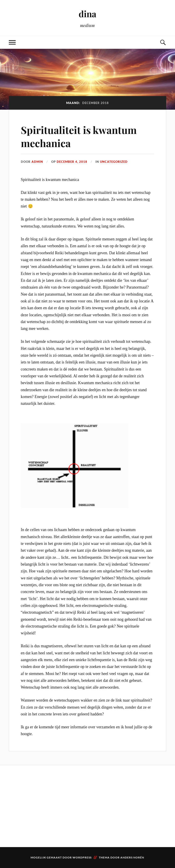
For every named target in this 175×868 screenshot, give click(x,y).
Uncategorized (114, 162)
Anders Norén (132, 857)
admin (37, 162)
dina (87, 14)
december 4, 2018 (72, 162)
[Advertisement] (32, 806)
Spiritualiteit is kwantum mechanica (79, 136)
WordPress (82, 857)
